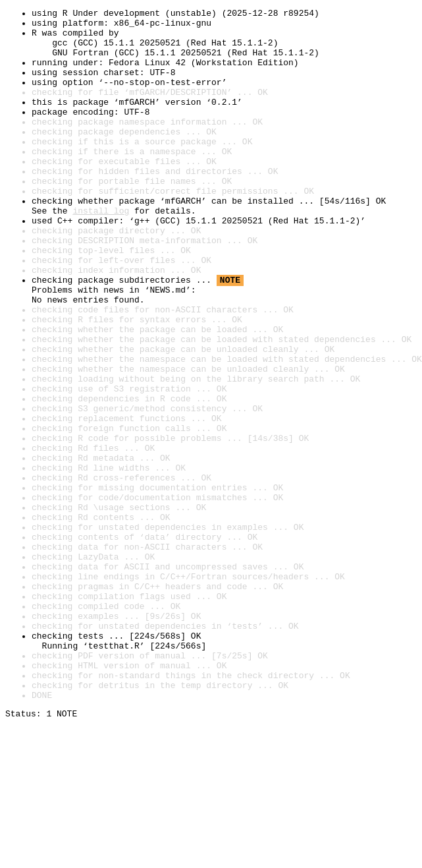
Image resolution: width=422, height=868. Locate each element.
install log (101, 252)
